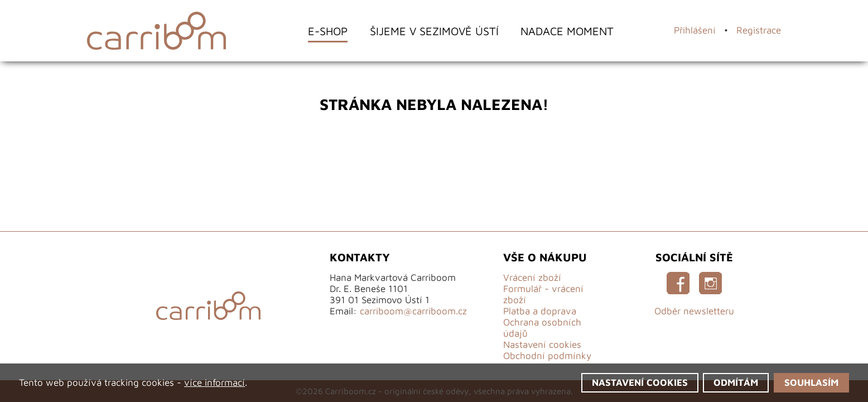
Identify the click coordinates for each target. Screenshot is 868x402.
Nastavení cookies (542, 344)
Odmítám (736, 382)
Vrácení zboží (532, 277)
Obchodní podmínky (547, 356)
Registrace (759, 30)
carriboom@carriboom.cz (413, 311)
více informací (214, 382)
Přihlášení (695, 30)
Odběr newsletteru (694, 311)
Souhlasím (811, 382)
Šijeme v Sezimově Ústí (434, 31)
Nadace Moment (567, 31)
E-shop (328, 31)
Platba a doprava (540, 311)
